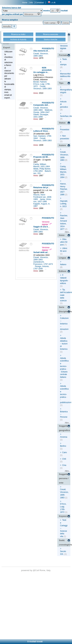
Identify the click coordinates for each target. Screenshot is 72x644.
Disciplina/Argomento (65, 312)
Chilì (64, 459)
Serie (62, 307)
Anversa (64, 437)
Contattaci (40, 3)
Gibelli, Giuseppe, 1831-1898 (41, 116)
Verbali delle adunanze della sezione (50, 252)
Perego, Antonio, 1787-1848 (41, 268)
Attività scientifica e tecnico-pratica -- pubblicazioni (66, 394)
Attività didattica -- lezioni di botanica (64, 344)
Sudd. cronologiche (65, 543)
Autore (62, 145)
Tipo (61, 83)
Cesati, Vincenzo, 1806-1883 (41, 55)
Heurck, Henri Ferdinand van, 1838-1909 (43, 197)
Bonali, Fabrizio (40, 82)
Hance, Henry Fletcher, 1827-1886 (64, 189)
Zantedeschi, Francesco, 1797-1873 (43, 263)
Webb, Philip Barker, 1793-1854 (42, 170)
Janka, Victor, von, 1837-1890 (42, 200)
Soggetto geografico (64, 428)
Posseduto (65, 130)
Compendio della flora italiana (47, 105)
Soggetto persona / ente (64, 478)
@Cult (36, 570)
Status (62, 123)
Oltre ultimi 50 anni (64, 242)
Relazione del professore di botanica (50, 188)
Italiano (63, 264)
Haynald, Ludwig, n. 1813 (64, 204)
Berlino (63, 446)
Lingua (62, 258)
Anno (62, 235)
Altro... (68, 232)
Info (31, 3)
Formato (63, 55)
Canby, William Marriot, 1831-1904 (42, 165)
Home (25, 3)
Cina (64, 465)
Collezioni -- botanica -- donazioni (64, 324)
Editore (63, 271)
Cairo (65, 452)
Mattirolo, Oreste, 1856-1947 (43, 111)
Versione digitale (47, 223)
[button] (55, 11)
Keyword (63, 516)
